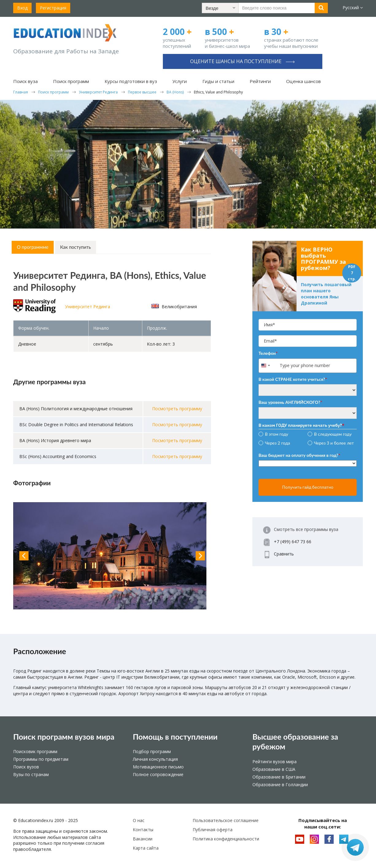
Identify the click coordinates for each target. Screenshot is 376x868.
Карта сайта (146, 848)
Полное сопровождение (158, 774)
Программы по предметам (41, 759)
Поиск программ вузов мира (64, 737)
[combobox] (269, 366)
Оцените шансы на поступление (242, 61)
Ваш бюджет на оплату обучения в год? (299, 455)
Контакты (143, 830)
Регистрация (53, 8)
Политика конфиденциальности (226, 839)
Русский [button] (353, 8)
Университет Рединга (88, 307)
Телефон (268, 353)
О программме (33, 247)
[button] (220, 8)
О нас (139, 820)
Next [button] (200, 556)
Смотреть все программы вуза (306, 529)
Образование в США (274, 769)
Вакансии (143, 839)
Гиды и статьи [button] (218, 81)
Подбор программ (152, 751)
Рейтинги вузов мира (274, 762)
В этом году (277, 434)
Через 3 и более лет (334, 443)
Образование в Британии (279, 777)
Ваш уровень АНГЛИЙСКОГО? (290, 402)
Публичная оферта (213, 830)
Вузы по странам (31, 774)
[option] (112, 556)
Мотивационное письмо (158, 767)
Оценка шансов (303, 81)
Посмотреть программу (177, 409)
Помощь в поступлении (175, 737)
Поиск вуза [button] (25, 81)
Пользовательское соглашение (226, 820)
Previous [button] (24, 556)
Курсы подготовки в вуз (131, 81)
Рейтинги (260, 81)
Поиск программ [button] (71, 81)
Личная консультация (155, 759)
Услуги (180, 81)
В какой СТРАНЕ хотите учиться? (293, 379)
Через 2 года (278, 443)
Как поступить (75, 247)
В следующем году (333, 434)
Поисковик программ (35, 751)
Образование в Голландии (280, 785)
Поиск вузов (26, 767)
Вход (22, 8)
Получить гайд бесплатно (308, 487)
